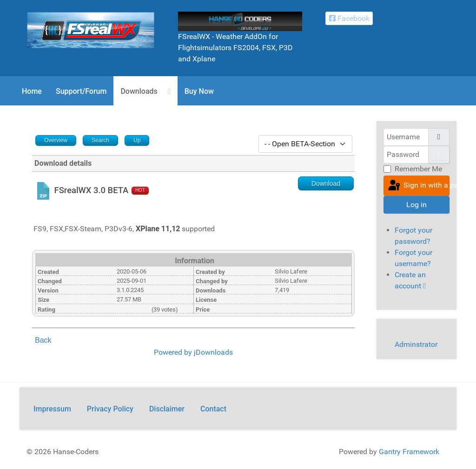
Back (43, 340)
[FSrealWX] (91, 29)
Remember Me (418, 169)
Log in (416, 205)
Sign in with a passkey (418, 186)
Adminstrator (416, 344)
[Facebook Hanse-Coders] (349, 18)
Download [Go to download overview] (326, 183)
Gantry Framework (409, 452)
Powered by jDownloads (193, 352)
